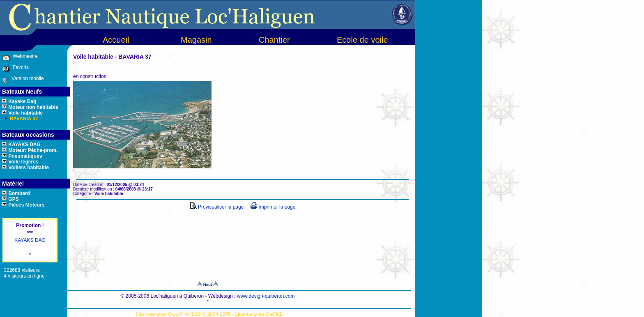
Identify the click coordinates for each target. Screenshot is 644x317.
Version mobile (26, 78)
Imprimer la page (273, 207)
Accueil (116, 40)
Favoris (19, 67)
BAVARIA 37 (23, 119)
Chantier (274, 40)
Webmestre (24, 56)
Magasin (196, 40)
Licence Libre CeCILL (259, 314)
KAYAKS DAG (30, 240)
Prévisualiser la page (217, 207)
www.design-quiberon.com (266, 296)
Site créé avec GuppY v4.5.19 (169, 314)
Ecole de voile (362, 40)
